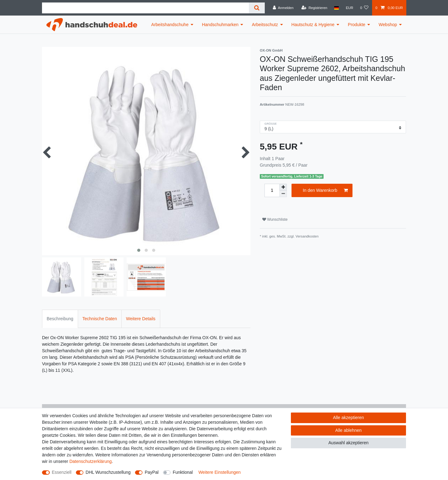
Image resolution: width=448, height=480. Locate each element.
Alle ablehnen (349, 430)
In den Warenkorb (325, 191)
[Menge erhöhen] (283, 187)
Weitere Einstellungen (220, 472)
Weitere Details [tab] (141, 319)
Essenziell (62, 472)
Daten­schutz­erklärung (91, 461)
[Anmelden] (283, 8)
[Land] (336, 8)
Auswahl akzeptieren (348, 443)
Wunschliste (275, 219)
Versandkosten (307, 236)
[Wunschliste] (364, 8)
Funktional (183, 472)
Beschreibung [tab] (60, 319)
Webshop (388, 25)
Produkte (357, 25)
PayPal (152, 472)
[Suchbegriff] (145, 8)
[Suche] (257, 8)
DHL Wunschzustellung (108, 472)
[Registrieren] (314, 8)
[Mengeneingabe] (272, 190)
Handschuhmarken (220, 25)
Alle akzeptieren (348, 418)
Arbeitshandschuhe (170, 25)
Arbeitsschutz (265, 25)
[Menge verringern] (283, 194)
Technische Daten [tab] (100, 319)
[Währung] (349, 8)
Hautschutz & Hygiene (313, 25)
